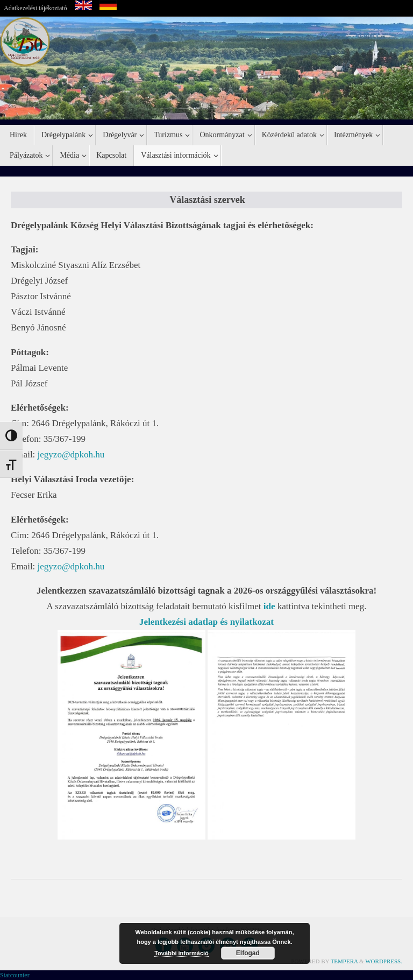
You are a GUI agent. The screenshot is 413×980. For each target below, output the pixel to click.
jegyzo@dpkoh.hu (71, 454)
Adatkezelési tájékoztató (35, 8)
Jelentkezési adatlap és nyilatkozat (206, 622)
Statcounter (15, 975)
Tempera (344, 961)
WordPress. (384, 961)
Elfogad (248, 953)
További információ (181, 953)
